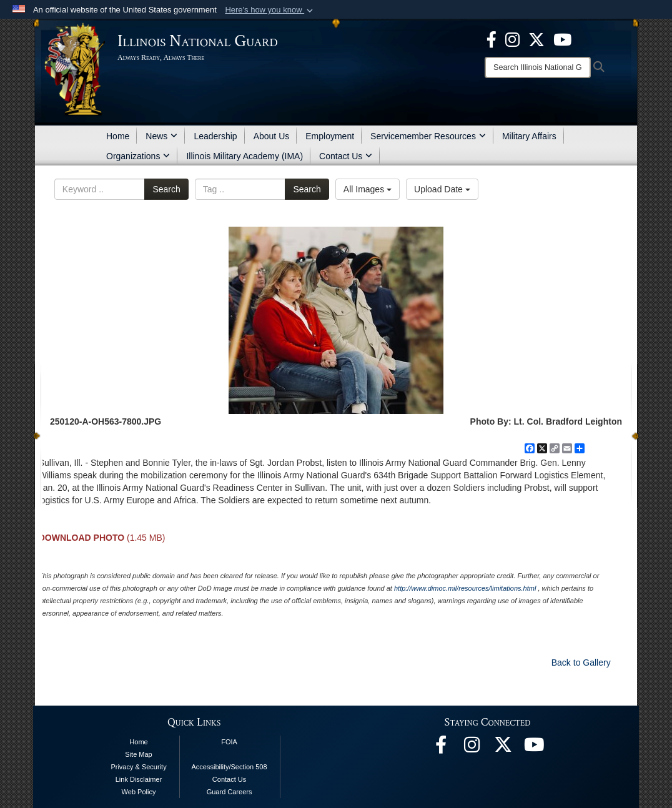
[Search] (538, 67)
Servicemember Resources (428, 136)
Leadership (215, 136)
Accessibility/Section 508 (230, 767)
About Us (272, 136)
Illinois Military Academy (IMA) (245, 156)
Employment (330, 136)
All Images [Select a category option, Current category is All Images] (368, 189)
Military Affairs (529, 136)
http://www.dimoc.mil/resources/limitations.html (465, 588)
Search (166, 189)
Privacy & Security (138, 767)
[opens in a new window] (536, 39)
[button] (270, 10)
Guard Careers (230, 792)
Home (118, 136)
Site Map (138, 754)
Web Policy (139, 792)
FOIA (229, 742)
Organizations (138, 156)
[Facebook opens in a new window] (492, 39)
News (161, 136)
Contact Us (346, 156)
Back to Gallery (581, 663)
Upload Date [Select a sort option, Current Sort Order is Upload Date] (442, 189)
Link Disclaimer (139, 779)
